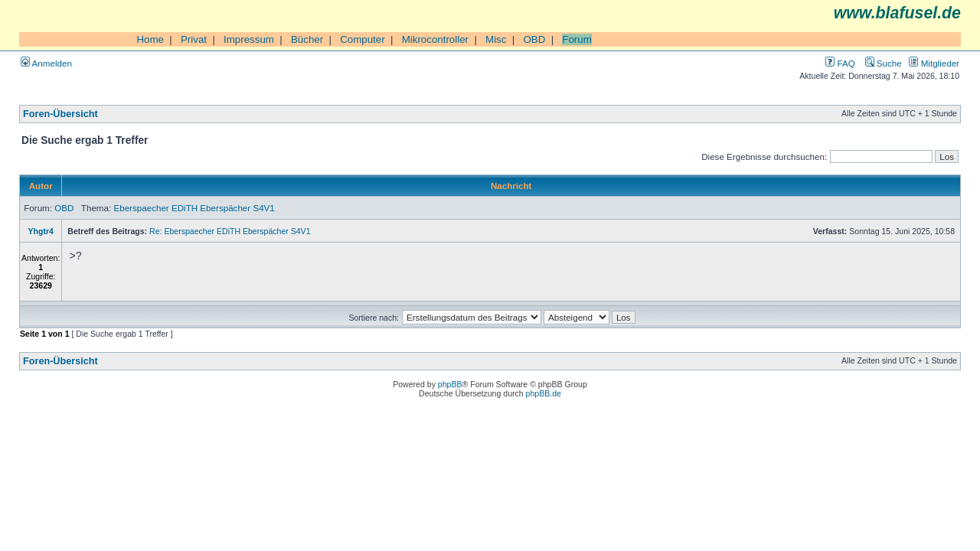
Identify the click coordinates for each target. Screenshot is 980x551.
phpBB (450, 384)
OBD (534, 39)
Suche (884, 63)
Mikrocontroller (435, 39)
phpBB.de (544, 393)
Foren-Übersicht (60, 114)
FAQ (840, 63)
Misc (496, 39)
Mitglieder (934, 63)
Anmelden (46, 63)
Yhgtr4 (41, 231)
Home (150, 39)
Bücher (307, 39)
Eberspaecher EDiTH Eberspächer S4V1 (194, 208)
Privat (194, 39)
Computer (363, 39)
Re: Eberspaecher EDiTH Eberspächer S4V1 (230, 231)
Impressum (249, 39)
